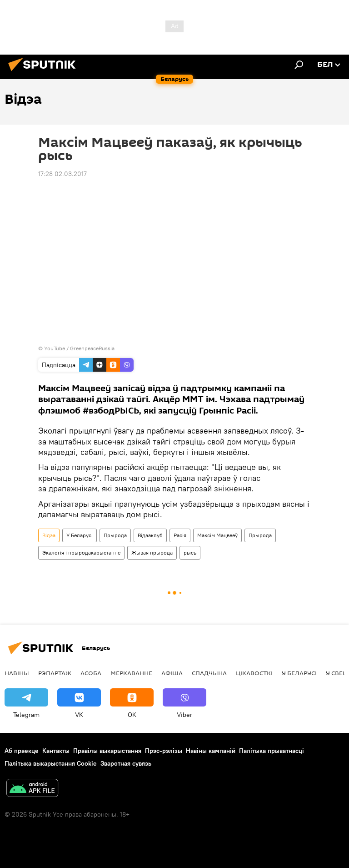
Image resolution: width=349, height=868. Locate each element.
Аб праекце (22, 751)
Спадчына (209, 673)
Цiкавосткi (254, 673)
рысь (190, 553)
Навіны (17, 673)
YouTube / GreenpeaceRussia (79, 348)
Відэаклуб (150, 535)
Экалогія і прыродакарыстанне (81, 553)
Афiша (172, 673)
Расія (180, 535)
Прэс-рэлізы (164, 751)
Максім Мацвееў (217, 535)
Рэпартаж (55, 673)
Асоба (91, 673)
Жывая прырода (152, 553)
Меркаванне (131, 673)
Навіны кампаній (211, 751)
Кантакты (56, 751)
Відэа (49, 535)
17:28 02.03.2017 (62, 174)
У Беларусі (80, 535)
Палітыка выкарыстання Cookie (51, 763)
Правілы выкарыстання (107, 751)
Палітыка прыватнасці (272, 751)
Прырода (115, 535)
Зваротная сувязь (126, 763)
